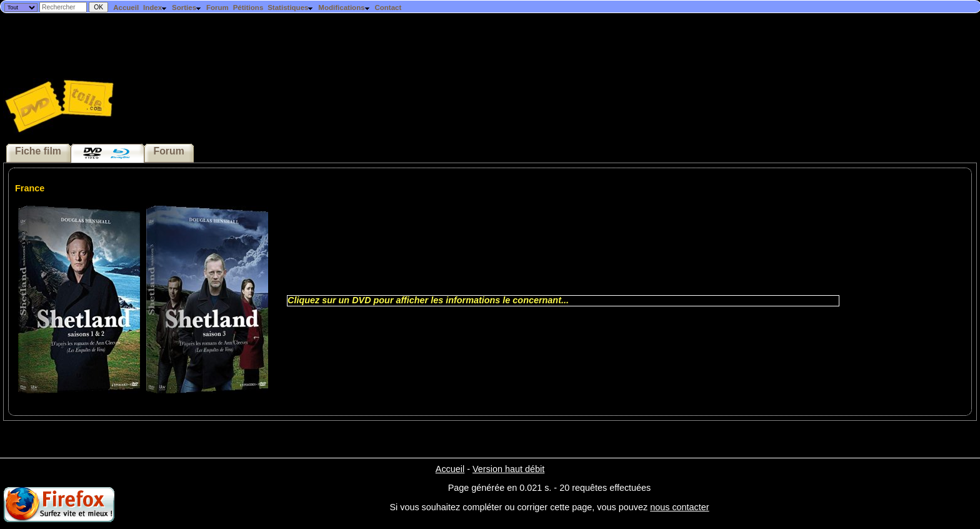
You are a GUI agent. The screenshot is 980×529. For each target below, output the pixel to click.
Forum (217, 8)
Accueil (126, 8)
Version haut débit (508, 469)
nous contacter (679, 507)
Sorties (187, 8)
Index (155, 8)
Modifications (344, 8)
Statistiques (291, 8)
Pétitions (248, 8)
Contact (388, 8)
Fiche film (38, 151)
